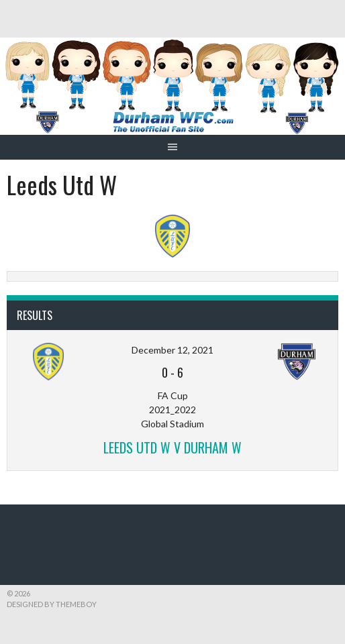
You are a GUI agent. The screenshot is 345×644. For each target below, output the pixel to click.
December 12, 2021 (172, 350)
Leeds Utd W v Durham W (172, 447)
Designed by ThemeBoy (52, 604)
